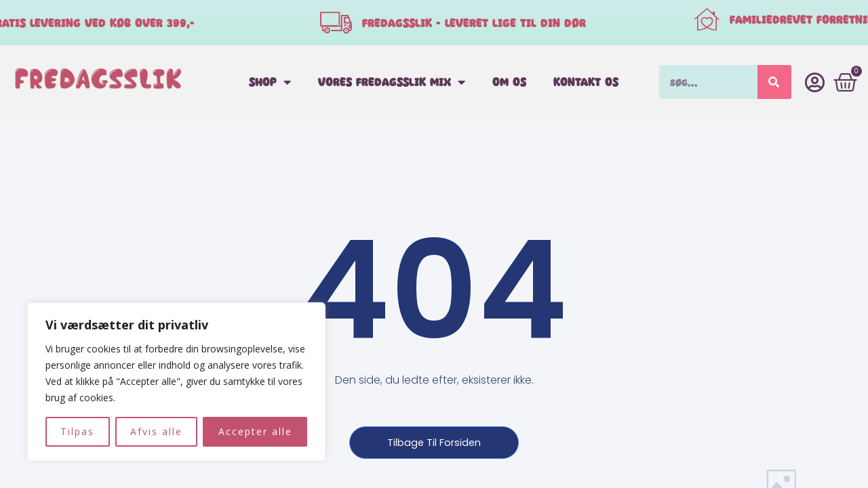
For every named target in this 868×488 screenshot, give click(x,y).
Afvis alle (156, 431)
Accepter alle (255, 431)
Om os (509, 82)
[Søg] (774, 82)
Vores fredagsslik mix (392, 82)
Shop (270, 82)
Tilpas (77, 431)
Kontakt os (586, 82)
